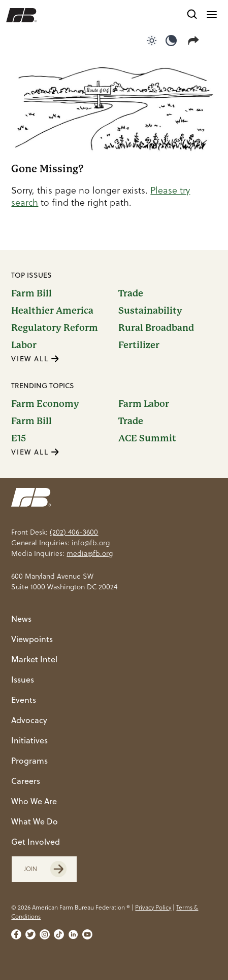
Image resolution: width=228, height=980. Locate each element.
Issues (23, 680)
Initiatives (29, 740)
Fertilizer (139, 345)
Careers (26, 781)
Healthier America (52, 311)
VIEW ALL (35, 359)
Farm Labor (144, 404)
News (21, 619)
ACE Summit (147, 438)
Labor (24, 345)
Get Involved (36, 842)
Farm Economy (45, 404)
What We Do (35, 821)
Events (24, 700)
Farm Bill (31, 293)
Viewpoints (32, 639)
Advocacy (29, 720)
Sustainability (150, 311)
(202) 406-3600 (74, 532)
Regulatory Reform (55, 328)
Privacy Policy (153, 907)
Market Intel (34, 659)
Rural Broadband (156, 328)
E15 (19, 438)
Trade (131, 293)
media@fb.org (90, 553)
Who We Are (34, 801)
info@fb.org (91, 543)
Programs (29, 761)
